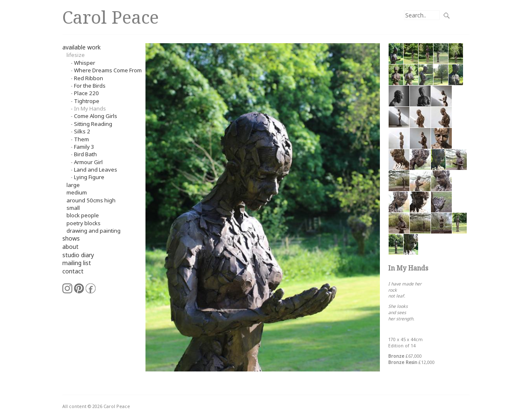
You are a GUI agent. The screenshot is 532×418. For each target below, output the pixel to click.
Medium (77, 192)
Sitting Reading (93, 124)
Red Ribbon (89, 78)
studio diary (78, 255)
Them (81, 139)
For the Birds (90, 86)
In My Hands (90, 108)
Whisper (85, 63)
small (73, 208)
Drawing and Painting (94, 231)
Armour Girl (88, 162)
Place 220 (86, 93)
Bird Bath (85, 154)
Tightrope (87, 101)
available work (81, 47)
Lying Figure (89, 177)
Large (73, 185)
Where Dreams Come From (108, 70)
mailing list (77, 263)
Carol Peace (111, 17)
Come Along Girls (96, 116)
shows (71, 238)
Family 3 (84, 147)
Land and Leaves (96, 170)
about (70, 247)
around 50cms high (91, 200)
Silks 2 (82, 131)
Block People (83, 215)
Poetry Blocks (84, 223)
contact (73, 271)
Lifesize (76, 55)
